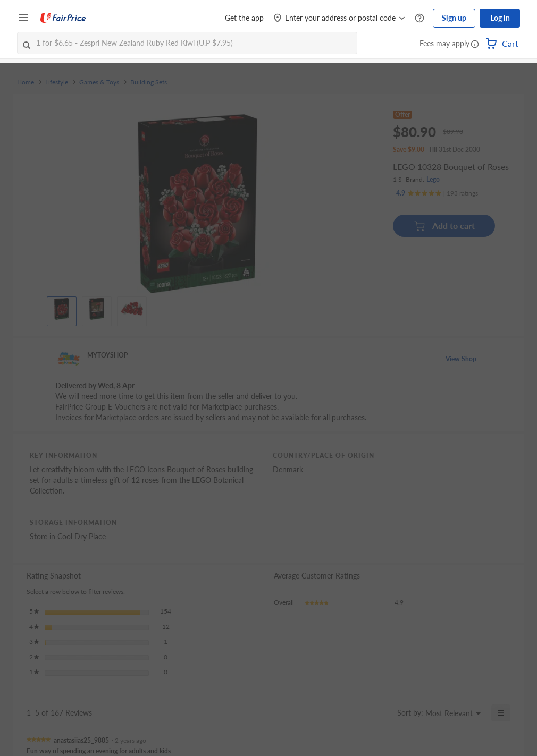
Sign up (454, 18)
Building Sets (149, 82)
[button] (475, 45)
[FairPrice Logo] (63, 18)
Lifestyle (57, 82)
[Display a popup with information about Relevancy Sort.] (383, 713)
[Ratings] (437, 193)
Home (26, 82)
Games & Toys (99, 82)
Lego (433, 179)
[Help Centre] (419, 18)
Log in (500, 18)
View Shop (461, 359)
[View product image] (62, 309)
